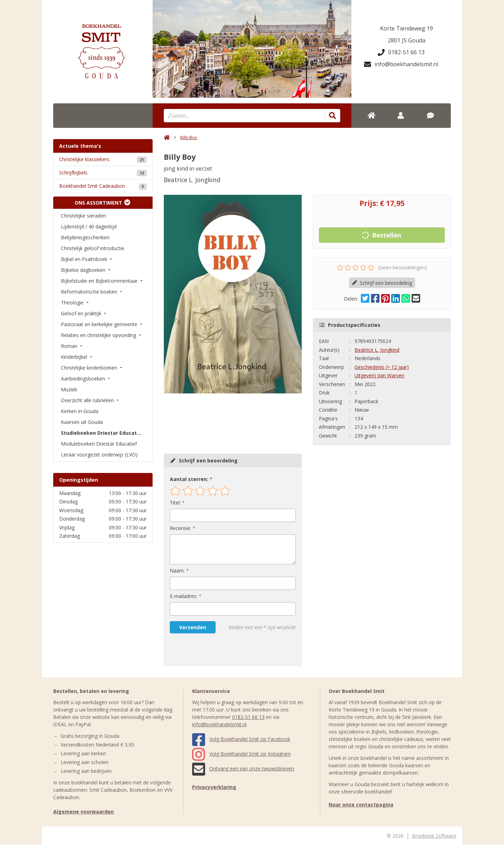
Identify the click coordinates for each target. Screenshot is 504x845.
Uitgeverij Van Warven (379, 375)
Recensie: (180, 528)
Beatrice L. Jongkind (377, 350)
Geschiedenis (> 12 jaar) (382, 367)
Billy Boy (189, 138)
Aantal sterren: (189, 479)
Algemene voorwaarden (83, 812)
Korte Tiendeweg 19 (407, 28)
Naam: (177, 571)
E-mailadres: (184, 596)
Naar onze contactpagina (361, 805)
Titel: (175, 503)
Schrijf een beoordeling (382, 283)
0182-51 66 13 (401, 52)
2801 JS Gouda (407, 40)
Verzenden (193, 627)
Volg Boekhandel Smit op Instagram (241, 754)
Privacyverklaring (214, 787)
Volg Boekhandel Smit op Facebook (241, 739)
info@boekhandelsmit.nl (401, 64)
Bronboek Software (434, 836)
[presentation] (215, 650)
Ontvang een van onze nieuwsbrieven (243, 768)
